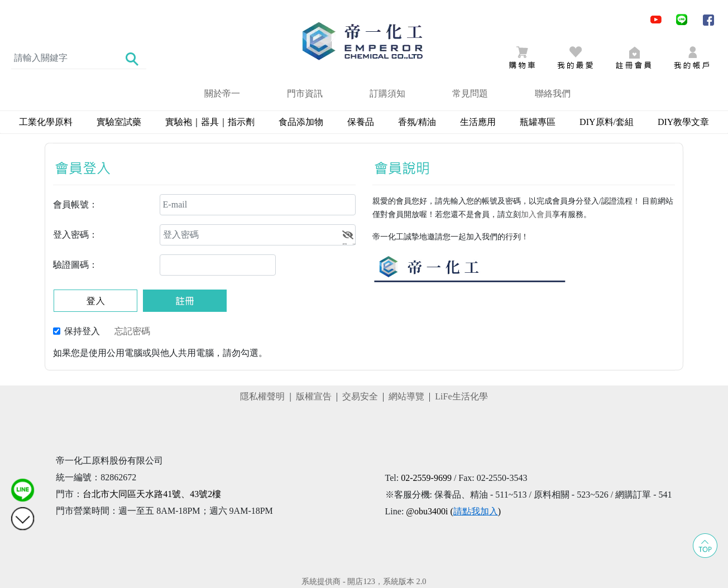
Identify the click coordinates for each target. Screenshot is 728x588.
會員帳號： (75, 204)
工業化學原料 (46, 122)
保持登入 (82, 331)
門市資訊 (305, 93)
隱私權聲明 (262, 396)
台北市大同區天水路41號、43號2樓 (152, 494)
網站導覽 (406, 396)
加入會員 (537, 215)
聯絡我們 (553, 93)
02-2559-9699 (426, 478)
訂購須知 (387, 93)
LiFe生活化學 (461, 396)
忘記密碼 (132, 331)
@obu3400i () (453, 511)
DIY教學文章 (683, 122)
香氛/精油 (417, 122)
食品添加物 (301, 122)
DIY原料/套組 (607, 122)
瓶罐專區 (538, 122)
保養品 (361, 122)
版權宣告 (314, 396)
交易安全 (360, 396)
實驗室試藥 (119, 122)
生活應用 (478, 122)
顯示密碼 (349, 236)
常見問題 (470, 93)
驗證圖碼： (75, 265)
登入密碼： (75, 235)
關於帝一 (222, 93)
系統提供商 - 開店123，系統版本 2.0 (364, 581)
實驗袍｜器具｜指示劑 (210, 122)
